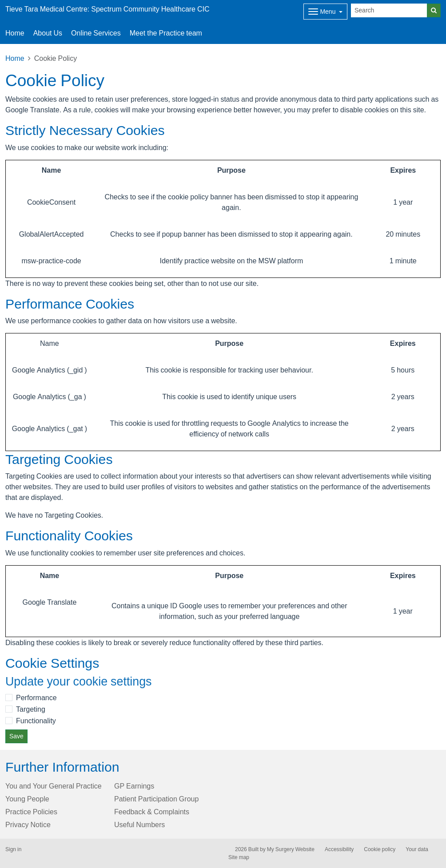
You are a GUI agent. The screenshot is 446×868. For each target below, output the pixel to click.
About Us (48, 33)
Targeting (31, 709)
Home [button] (15, 33)
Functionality (36, 721)
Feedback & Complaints (152, 812)
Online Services (96, 33)
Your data (417, 849)
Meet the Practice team (166, 33)
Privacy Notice (28, 824)
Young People (27, 799)
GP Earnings (134, 786)
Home (15, 58)
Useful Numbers (139, 824)
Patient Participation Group (156, 799)
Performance (36, 698)
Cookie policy (380, 849)
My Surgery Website (291, 849)
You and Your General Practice (54, 786)
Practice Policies (31, 812)
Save (16, 736)
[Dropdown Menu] (325, 12)
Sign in (13, 849)
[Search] (389, 10)
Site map (239, 857)
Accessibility (339, 849)
